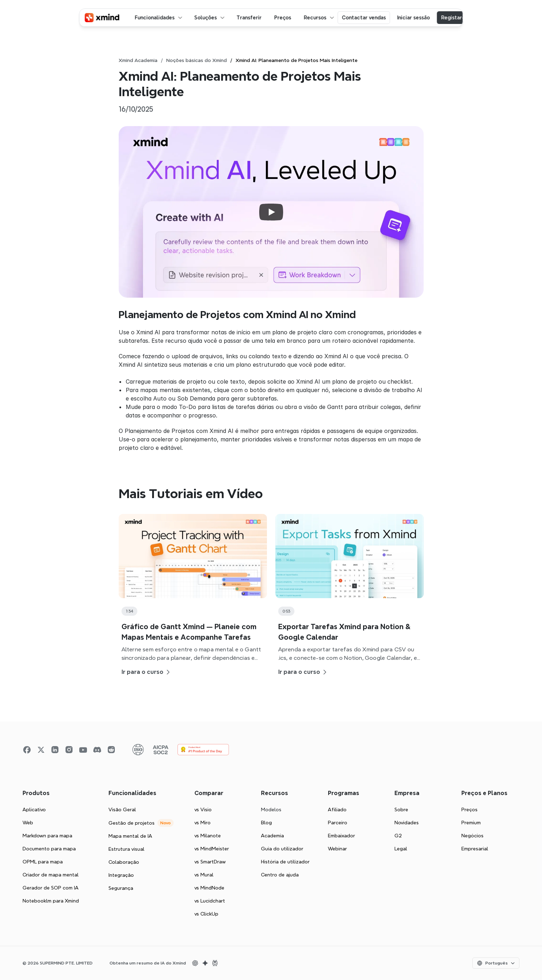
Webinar (337, 849)
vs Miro (203, 823)
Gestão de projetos (132, 823)
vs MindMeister (212, 849)
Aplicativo (34, 810)
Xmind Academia (138, 60)
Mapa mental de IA (130, 836)
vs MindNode (209, 888)
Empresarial (475, 849)
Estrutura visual (126, 849)
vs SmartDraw (210, 862)
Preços (469, 810)
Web (28, 823)
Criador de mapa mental (51, 875)
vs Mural (204, 875)
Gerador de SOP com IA (51, 888)
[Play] (271, 212)
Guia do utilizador (282, 849)
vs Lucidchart (210, 901)
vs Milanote (208, 836)
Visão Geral (122, 810)
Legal (401, 849)
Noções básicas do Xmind (197, 60)
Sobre (401, 810)
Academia (272, 836)
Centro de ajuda (280, 875)
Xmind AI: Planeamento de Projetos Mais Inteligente (297, 60)
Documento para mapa (49, 849)
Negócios (472, 836)
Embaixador (341, 836)
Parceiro (338, 823)
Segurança (121, 888)
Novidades (407, 823)
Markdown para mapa (47, 836)
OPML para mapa (43, 862)
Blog (266, 823)
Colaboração (124, 862)
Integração (121, 875)
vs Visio (203, 810)
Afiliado (337, 810)
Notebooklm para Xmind (51, 901)
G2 (398, 836)
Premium (471, 823)
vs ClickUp (206, 914)
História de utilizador (285, 862)
